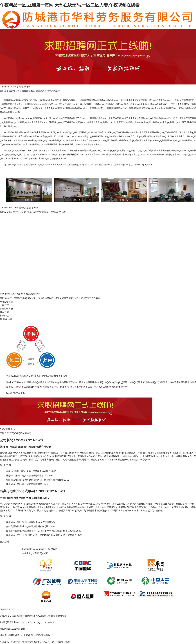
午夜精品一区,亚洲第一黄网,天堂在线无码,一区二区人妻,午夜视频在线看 (70, 5)
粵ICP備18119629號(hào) (12, 629)
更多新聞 (4, 542)
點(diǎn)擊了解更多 (16, 393)
